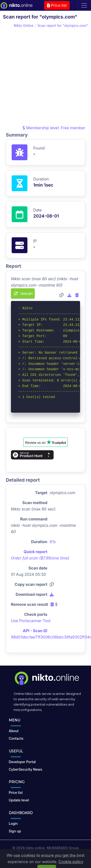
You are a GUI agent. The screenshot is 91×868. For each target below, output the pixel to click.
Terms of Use (25, 856)
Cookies (71, 856)
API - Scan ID (35, 631)
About (14, 731)
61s (53, 542)
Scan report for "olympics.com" (63, 25)
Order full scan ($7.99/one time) (40, 558)
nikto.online (35, 848)
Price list (57, 5)
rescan (23, 293)
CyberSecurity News (25, 769)
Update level (19, 800)
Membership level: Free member (54, 128)
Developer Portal (22, 762)
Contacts (16, 738)
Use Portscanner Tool (31, 621)
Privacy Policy (50, 856)
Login (13, 823)
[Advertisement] (45, 76)
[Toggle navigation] (84, 5)
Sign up (15, 831)
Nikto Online (24, 25)
